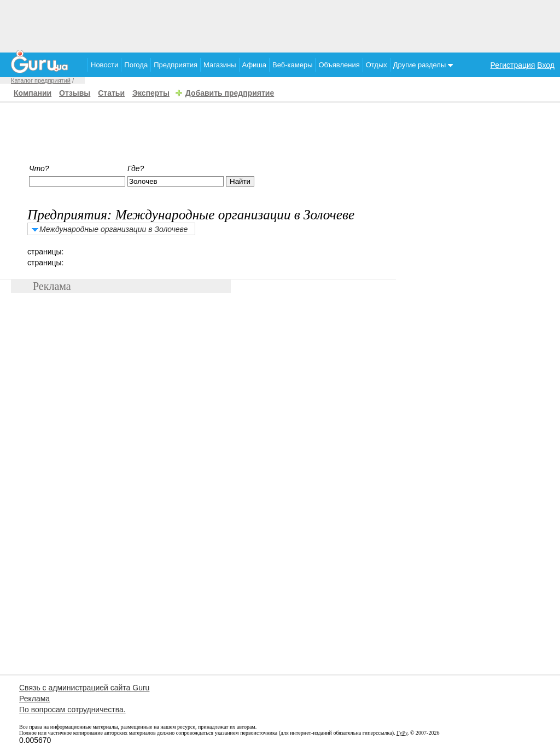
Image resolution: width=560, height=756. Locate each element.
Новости (104, 65)
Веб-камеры (292, 65)
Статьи (111, 93)
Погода (136, 65)
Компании (33, 93)
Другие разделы (423, 65)
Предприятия (176, 65)
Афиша (254, 65)
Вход (546, 65)
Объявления (339, 65)
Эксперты (151, 93)
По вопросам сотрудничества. (72, 710)
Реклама (34, 699)
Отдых (377, 65)
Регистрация (513, 65)
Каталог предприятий (41, 80)
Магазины (220, 65)
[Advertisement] (280, 25)
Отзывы (75, 93)
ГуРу (402, 733)
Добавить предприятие (230, 93)
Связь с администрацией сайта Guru (84, 688)
